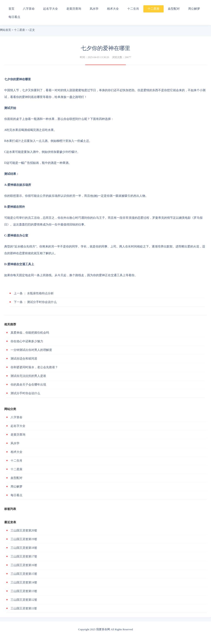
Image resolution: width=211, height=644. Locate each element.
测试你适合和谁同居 (24, 359)
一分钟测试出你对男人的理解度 (31, 350)
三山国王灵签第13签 (24, 591)
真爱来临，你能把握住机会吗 (30, 333)
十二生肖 (133, 9)
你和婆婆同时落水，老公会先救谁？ (34, 367)
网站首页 (5, 30)
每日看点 (14, 17)
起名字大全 (51, 9)
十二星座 (153, 9)
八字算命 (29, 9)
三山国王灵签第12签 (24, 600)
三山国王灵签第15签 (24, 574)
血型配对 (174, 9)
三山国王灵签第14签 (24, 582)
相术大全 (113, 9)
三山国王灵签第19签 (24, 539)
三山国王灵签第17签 (24, 556)
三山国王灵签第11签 (24, 608)
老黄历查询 (74, 9)
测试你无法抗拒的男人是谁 (28, 376)
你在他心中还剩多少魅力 (27, 341)
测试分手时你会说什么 (35, 302)
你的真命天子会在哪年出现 (28, 385)
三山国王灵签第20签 (24, 531)
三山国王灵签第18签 (24, 548)
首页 (11, 9)
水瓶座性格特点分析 (34, 293)
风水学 (94, 9)
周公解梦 (194, 9)
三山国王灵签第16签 (24, 565)
